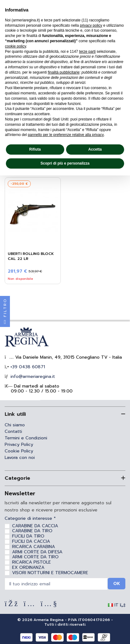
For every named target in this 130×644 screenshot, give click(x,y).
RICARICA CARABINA (34, 547)
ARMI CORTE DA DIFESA (37, 552)
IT (117, 605)
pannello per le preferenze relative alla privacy (66, 135)
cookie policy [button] (16, 46)
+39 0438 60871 (27, 367)
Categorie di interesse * (30, 519)
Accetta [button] (95, 149)
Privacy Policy (19, 444)
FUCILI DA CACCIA (31, 541)
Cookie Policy (19, 451)
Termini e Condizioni (26, 438)
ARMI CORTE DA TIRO (35, 557)
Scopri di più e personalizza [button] (65, 163)
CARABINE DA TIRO (32, 531)
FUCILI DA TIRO (28, 536)
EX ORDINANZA (28, 567)
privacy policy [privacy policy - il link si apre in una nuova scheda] (91, 25)
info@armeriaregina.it (32, 376)
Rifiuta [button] (35, 149)
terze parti (87, 52)
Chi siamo (15, 425)
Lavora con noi (20, 458)
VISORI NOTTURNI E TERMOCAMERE (50, 573)
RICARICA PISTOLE (31, 562)
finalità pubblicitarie (64, 72)
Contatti (13, 431)
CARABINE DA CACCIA (35, 526)
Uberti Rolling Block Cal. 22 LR (31, 256)
